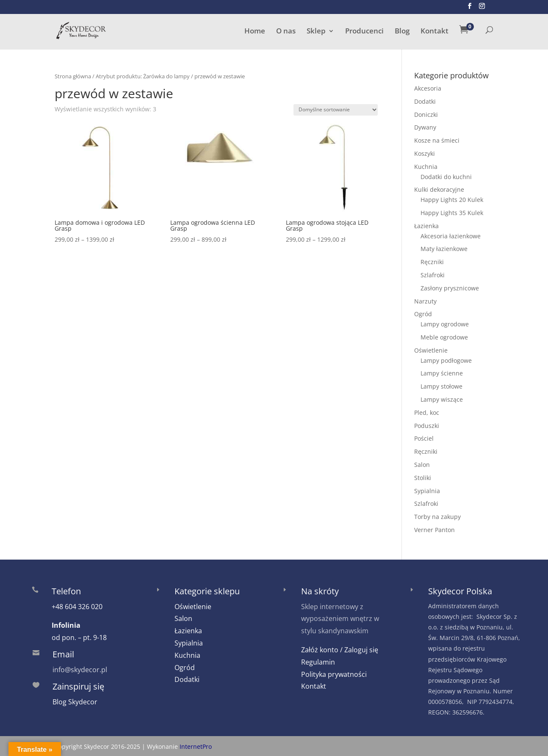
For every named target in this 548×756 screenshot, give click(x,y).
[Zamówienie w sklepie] (336, 110)
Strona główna (73, 76)
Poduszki (427, 426)
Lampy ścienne (442, 373)
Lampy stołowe (441, 386)
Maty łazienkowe (444, 249)
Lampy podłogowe (446, 360)
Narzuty (425, 301)
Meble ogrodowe (444, 337)
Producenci (364, 32)
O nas (286, 32)
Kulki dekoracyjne (439, 189)
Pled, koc (427, 412)
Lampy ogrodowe (445, 324)
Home (255, 32)
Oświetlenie (431, 350)
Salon (422, 465)
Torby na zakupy (437, 517)
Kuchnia (426, 167)
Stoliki (423, 478)
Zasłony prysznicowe (450, 288)
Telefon (66, 591)
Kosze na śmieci (437, 140)
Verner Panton (435, 530)
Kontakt (435, 32)
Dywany (425, 127)
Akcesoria (428, 88)
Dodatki (425, 101)
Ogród (423, 314)
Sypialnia (427, 491)
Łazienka (426, 226)
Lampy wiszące (442, 399)
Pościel (424, 438)
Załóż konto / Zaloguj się (340, 650)
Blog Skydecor (75, 702)
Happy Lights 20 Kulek (452, 200)
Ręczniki (432, 262)
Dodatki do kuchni (446, 177)
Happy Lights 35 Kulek (452, 213)
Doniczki (426, 115)
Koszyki (425, 153)
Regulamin (318, 662)
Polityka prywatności (334, 674)
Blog (402, 32)
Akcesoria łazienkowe (451, 236)
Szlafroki (433, 275)
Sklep (316, 32)
